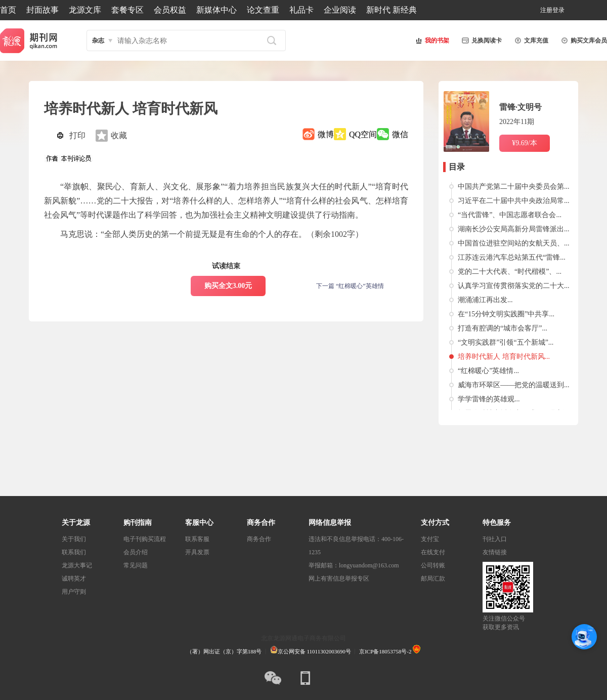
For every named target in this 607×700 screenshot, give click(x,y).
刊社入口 (495, 539)
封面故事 (42, 10)
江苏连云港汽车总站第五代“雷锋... (512, 257)
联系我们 (74, 552)
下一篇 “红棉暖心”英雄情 (350, 286)
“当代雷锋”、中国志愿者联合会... (510, 215)
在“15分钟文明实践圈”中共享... (506, 314)
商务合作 (259, 539)
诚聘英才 (74, 579)
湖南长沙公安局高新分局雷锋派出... (514, 229)
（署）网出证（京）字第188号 (224, 651)
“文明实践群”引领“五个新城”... (506, 342)
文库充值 (530, 40)
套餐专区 (127, 10)
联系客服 (197, 539)
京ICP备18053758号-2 (385, 651)
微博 (326, 134)
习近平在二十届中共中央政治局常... (514, 201)
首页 (8, 10)
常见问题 (136, 565)
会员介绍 (136, 552)
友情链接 (495, 552)
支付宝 (430, 539)
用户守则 (74, 592)
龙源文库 (85, 10)
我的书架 (431, 40)
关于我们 (74, 539)
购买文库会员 (583, 40)
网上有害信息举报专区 (339, 579)
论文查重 (263, 10)
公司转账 (433, 565)
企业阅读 (340, 10)
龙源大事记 (77, 565)
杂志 (98, 40)
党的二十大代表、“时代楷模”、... (510, 272)
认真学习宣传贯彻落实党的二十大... (514, 286)
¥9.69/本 (524, 143)
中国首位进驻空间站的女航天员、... (514, 243)
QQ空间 (363, 134)
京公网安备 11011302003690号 (311, 651)
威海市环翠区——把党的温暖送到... (514, 385)
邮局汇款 (433, 579)
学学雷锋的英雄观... (489, 399)
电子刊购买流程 (145, 539)
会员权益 (170, 10)
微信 (400, 134)
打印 (77, 135)
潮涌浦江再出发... (485, 300)
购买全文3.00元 (228, 286)
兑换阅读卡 (481, 40)
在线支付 (433, 552)
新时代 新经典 (392, 10)
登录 (558, 10)
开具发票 (197, 552)
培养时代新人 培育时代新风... (504, 357)
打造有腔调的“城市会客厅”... (503, 328)
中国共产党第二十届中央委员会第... (514, 187)
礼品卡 (301, 10)
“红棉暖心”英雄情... (488, 371)
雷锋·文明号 (521, 107)
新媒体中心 (216, 10)
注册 (546, 10)
